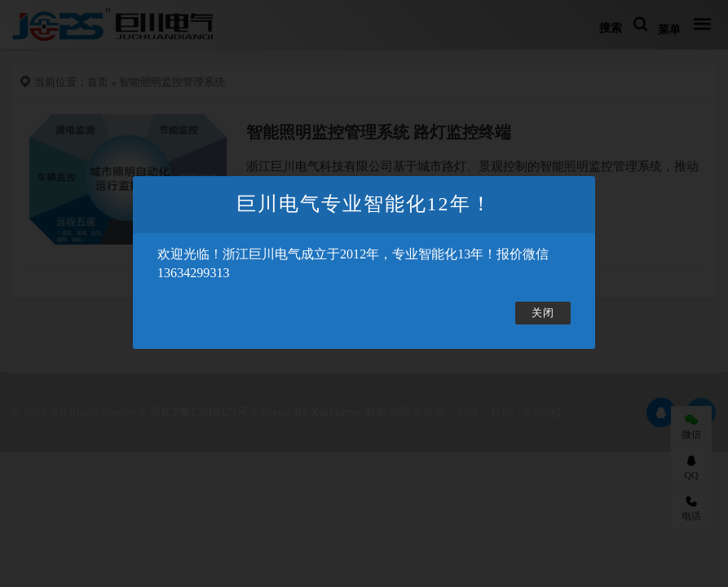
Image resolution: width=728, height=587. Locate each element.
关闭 (543, 313)
